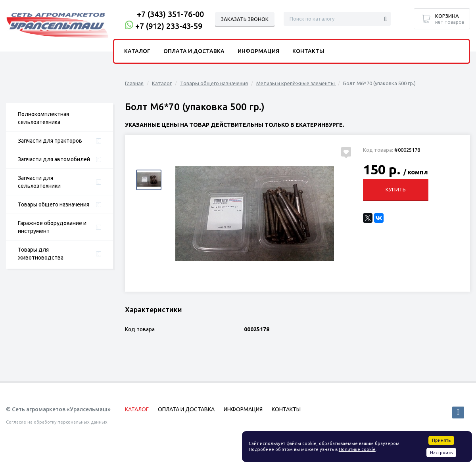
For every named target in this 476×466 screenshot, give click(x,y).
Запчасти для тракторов (50, 141)
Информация (258, 51)
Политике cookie (357, 449)
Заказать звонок (245, 19)
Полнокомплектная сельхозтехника (43, 118)
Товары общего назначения (54, 204)
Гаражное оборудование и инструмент (52, 227)
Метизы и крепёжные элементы (296, 83)
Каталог (162, 83)
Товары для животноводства (41, 254)
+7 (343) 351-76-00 (170, 14)
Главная (134, 83)
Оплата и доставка (194, 51)
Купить (396, 189)
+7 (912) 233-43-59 (169, 26)
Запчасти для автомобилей (54, 159)
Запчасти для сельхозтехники (39, 182)
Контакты (308, 51)
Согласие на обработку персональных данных (57, 422)
